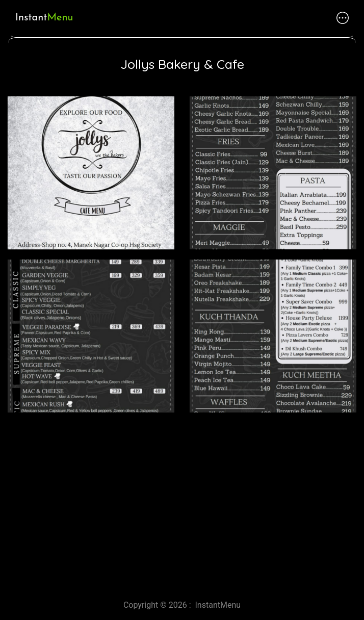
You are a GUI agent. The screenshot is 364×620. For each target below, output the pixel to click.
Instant (44, 17)
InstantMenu (218, 605)
